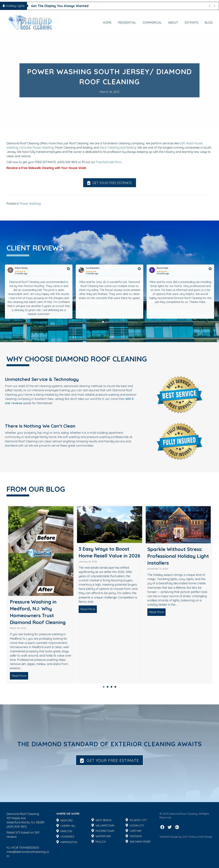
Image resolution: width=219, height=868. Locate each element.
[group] (41, 594)
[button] (110, 183)
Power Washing (30, 204)
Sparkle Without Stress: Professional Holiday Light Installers (178, 556)
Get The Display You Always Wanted (60, 6)
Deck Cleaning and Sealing (118, 148)
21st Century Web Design (197, 837)
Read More (20, 676)
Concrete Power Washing (36, 148)
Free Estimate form (109, 162)
